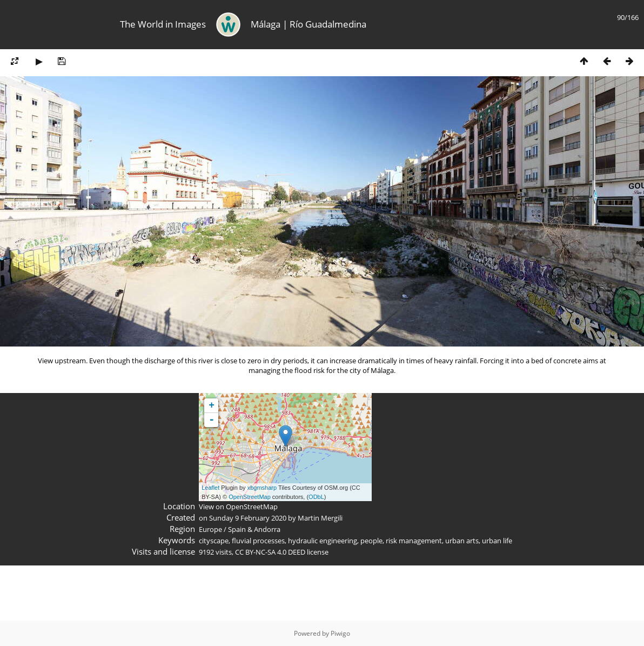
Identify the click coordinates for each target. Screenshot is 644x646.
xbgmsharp (262, 488)
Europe (210, 529)
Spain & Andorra (254, 529)
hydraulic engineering (323, 541)
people (371, 541)
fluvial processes (258, 541)
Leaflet (210, 488)
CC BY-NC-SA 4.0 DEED (270, 552)
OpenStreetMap (250, 497)
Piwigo (340, 633)
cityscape (214, 541)
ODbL (316, 497)
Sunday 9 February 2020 (248, 518)
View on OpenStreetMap (238, 507)
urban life (497, 541)
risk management (414, 541)
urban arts (462, 541)
